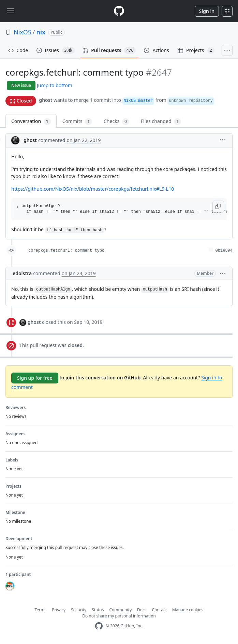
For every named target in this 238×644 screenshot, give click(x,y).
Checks (116, 121)
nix (41, 32)
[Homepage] (119, 11)
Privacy (59, 610)
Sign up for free (35, 378)
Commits (77, 121)
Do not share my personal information (119, 616)
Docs (142, 610)
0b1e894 (224, 251)
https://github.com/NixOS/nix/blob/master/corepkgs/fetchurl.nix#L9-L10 (93, 189)
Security (79, 610)
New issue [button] (21, 85)
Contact (159, 610)
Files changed (161, 121)
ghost (46, 100)
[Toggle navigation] (11, 11)
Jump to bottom (55, 85)
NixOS (23, 32)
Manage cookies (188, 610)
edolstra (22, 273)
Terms (41, 610)
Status (98, 610)
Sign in (207, 11)
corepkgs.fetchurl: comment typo (66, 251)
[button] (223, 140)
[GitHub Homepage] (99, 626)
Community (120, 610)
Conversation (31, 121)
